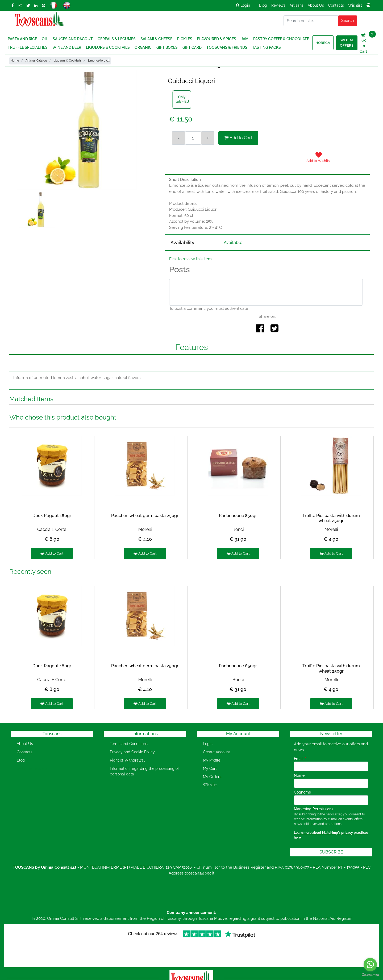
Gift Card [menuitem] (192, 47)
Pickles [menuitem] (185, 39)
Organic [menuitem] (143, 47)
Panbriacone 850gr (238, 516)
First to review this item (190, 259)
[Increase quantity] (208, 138)
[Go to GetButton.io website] (370, 975)
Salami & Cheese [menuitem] (156, 39)
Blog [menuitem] (263, 5)
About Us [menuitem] (316, 5)
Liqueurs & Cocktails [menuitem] (108, 47)
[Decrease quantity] (178, 138)
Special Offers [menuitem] (347, 43)
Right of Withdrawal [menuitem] (127, 760)
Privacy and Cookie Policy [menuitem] (132, 752)
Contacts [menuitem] (336, 5)
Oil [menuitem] (45, 39)
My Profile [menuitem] (212, 760)
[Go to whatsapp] (370, 965)
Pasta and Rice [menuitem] (22, 39)
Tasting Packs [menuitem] (267, 47)
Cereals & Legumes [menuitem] (117, 39)
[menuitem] (369, 7)
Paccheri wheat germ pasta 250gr (145, 516)
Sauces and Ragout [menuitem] (73, 39)
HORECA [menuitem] (323, 43)
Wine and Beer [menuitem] (67, 47)
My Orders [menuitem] (212, 777)
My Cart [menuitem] (210, 768)
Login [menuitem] (208, 744)
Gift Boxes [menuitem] (167, 47)
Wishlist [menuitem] (355, 5)
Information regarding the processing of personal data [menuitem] (144, 771)
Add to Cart (238, 138)
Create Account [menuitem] (217, 752)
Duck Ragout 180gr (52, 516)
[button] (348, 21)
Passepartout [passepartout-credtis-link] (214, 977)
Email (300, 759)
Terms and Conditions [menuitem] (129, 744)
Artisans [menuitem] (297, 5)
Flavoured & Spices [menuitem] (217, 39)
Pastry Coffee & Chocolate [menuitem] (281, 39)
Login (243, 5)
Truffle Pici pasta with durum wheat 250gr (331, 518)
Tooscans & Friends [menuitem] (227, 47)
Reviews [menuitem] (278, 5)
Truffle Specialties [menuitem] (28, 47)
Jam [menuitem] (245, 39)
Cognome (302, 792)
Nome (299, 775)
